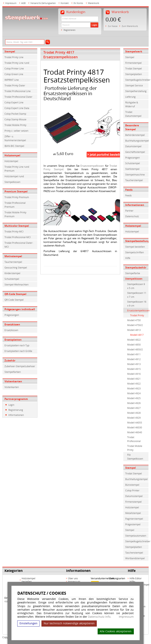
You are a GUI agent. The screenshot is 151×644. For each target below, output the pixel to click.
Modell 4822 (134, 340)
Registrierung (16, 410)
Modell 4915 (134, 369)
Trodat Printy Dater (15, 85)
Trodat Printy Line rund (17, 63)
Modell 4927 (134, 408)
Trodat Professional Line (18, 91)
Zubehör (10, 361)
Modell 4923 (134, 388)
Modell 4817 (137, 335)
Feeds (129, 190)
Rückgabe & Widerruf (132, 104)
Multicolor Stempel (17, 226)
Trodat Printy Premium (17, 197)
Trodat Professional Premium (15, 205)
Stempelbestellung (137, 241)
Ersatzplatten (13, 340)
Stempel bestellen (135, 247)
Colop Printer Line (14, 68)
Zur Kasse (113, 26)
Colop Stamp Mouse (15, 119)
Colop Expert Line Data (17, 108)
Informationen (16, 415)
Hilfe (128, 258)
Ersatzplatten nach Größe (18, 351)
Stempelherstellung (136, 91)
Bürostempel (132, 485)
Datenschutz (132, 216)
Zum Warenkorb (130, 26)
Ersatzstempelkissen (92, 166)
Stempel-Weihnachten (16, 284)
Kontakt (65, 3)
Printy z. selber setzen (16, 131)
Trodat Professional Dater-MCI (19, 245)
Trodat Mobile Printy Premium (15, 214)
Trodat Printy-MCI (14, 231)
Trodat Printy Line (14, 57)
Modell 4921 (134, 379)
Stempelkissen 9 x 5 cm (136, 286)
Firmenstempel (133, 63)
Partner (129, 211)
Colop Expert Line (14, 102)
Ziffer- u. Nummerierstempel (15, 138)
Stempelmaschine (135, 175)
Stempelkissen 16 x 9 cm (137, 304)
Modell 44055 (135, 423)
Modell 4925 (134, 398)
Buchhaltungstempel (136, 479)
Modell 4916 (134, 374)
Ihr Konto (78, 3)
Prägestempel (133, 524)
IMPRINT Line (12, 80)
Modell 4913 (134, 364)
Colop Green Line (14, 74)
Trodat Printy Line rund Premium (17, 169)
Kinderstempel (12, 273)
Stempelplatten (134, 74)
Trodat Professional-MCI (18, 237)
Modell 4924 (134, 393)
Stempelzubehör (136, 268)
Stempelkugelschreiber (137, 80)
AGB (23, 3)
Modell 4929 (134, 418)
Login (94, 25)
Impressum (126, 617)
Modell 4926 (134, 403)
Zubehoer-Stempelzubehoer (20, 366)
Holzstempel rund (14, 176)
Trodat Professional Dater (18, 97)
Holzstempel (12, 155)
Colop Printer (132, 490)
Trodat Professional (134, 439)
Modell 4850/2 (135, 349)
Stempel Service (134, 85)
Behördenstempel (135, 135)
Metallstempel (133, 513)
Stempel (10, 51)
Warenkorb (94, 3)
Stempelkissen (12, 182)
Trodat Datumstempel (133, 114)
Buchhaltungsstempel (137, 141)
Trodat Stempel (134, 68)
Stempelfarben (13, 372)
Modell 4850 (134, 345)
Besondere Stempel (132, 127)
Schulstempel (12, 279)
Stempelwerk (134, 51)
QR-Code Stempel (15, 294)
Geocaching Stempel (16, 268)
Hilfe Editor (136, 578)
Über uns (73, 578)
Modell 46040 (135, 432)
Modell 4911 (134, 354)
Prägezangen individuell (20, 309)
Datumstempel (133, 146)
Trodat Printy (137, 315)
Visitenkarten (13, 381)
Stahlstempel (132, 169)
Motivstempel (13, 256)
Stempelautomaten (136, 536)
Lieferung (130, 97)
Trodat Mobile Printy (15, 125)
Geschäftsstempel (135, 152)
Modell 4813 (134, 330)
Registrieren (70, 30)
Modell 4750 (134, 320)
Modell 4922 (134, 384)
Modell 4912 (134, 359)
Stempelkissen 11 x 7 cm (137, 295)
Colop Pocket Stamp (15, 114)
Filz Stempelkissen (135, 457)
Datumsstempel (134, 496)
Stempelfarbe (133, 273)
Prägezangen (12, 315)
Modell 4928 (134, 413)
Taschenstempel (134, 553)
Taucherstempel (13, 262)
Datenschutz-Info (99, 617)
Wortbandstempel (135, 558)
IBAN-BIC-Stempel (14, 146)
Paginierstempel (134, 519)
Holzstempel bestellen (28, 580)
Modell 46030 (135, 427)
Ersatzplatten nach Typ (17, 345)
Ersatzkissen (12, 324)
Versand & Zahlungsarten (43, 3)
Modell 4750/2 (135, 325)
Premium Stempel (16, 191)
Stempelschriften (135, 252)
